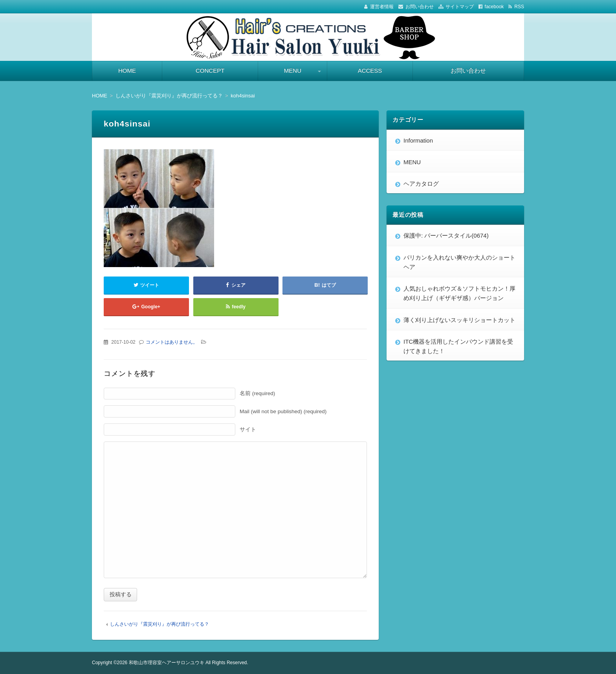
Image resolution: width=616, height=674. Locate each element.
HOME (127, 71)
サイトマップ (460, 7)
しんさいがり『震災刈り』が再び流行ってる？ (159, 624)
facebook (494, 7)
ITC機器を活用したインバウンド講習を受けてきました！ (458, 346)
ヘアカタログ (421, 184)
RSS (519, 7)
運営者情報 (382, 7)
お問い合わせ (420, 7)
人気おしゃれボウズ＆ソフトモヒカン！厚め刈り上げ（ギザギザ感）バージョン (459, 293)
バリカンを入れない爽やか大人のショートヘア (459, 262)
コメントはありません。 (172, 342)
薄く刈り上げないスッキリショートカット (459, 320)
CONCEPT (210, 71)
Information (418, 140)
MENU (293, 71)
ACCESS (370, 71)
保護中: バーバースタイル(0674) (446, 235)
